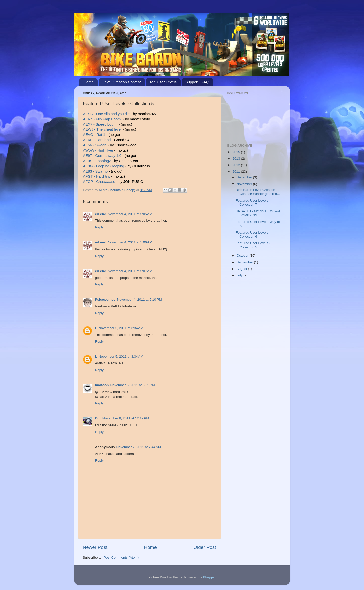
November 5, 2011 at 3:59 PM (133, 385)
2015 (237, 152)
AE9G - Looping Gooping (104, 166)
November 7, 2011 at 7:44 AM (139, 447)
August (242, 269)
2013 (237, 158)
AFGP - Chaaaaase (99, 182)
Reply (100, 227)
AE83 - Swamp (95, 171)
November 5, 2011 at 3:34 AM (121, 328)
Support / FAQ (197, 82)
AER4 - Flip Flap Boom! (102, 119)
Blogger (209, 577)
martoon (102, 385)
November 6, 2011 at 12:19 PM (126, 418)
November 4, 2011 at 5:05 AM (130, 214)
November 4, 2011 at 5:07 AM (130, 271)
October (243, 255)
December (245, 177)
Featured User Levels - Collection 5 (253, 245)
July (240, 275)
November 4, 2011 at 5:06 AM (130, 242)
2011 (237, 171)
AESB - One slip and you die (107, 114)
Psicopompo (105, 299)
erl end (101, 214)
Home (89, 82)
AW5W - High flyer (98, 150)
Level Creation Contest (122, 82)
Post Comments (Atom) (121, 557)
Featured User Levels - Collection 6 (253, 235)
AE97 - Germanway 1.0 (102, 156)
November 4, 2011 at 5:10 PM (139, 299)
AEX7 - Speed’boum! (101, 124)
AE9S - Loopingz (97, 161)
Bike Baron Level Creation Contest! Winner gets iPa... (258, 192)
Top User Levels (163, 82)
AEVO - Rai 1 (94, 135)
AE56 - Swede (95, 145)
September (245, 262)
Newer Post (95, 547)
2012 (237, 165)
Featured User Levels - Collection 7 (253, 202)
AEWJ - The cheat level (102, 129)
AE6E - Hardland (97, 140)
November (245, 184)
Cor (98, 418)
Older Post (205, 547)
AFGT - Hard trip (97, 176)
